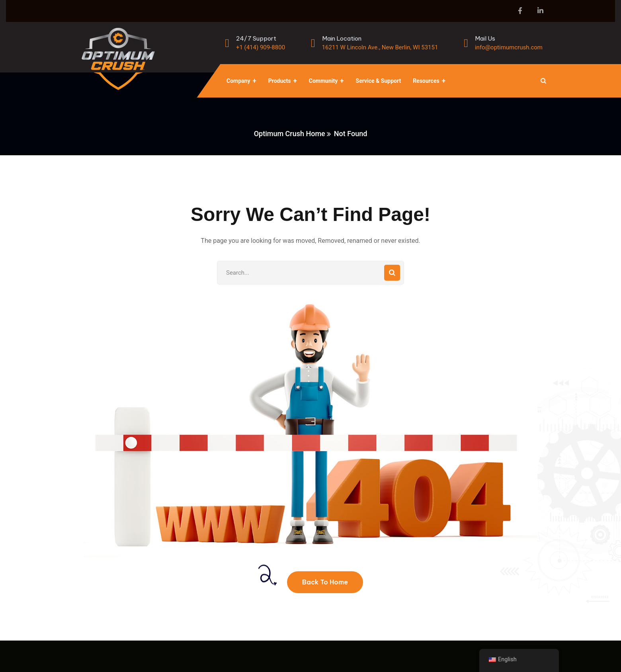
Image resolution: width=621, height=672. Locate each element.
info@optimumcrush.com (509, 47)
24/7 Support (256, 38)
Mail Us (485, 38)
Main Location (342, 38)
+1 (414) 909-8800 (261, 47)
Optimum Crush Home (290, 134)
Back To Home (325, 582)
